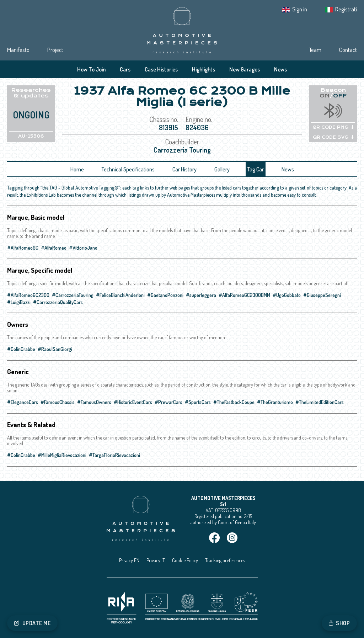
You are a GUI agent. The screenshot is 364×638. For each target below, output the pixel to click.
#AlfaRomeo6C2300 (28, 295)
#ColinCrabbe (21, 349)
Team (315, 50)
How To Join (91, 69)
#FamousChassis (58, 402)
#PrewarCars (168, 402)
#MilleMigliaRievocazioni (62, 455)
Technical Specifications (128, 169)
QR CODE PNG (333, 127)
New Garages (245, 69)
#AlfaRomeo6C (23, 248)
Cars (125, 69)
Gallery (222, 169)
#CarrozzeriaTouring (73, 295)
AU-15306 (31, 136)
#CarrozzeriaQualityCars (58, 302)
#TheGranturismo (275, 402)
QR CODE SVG (333, 137)
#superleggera (201, 295)
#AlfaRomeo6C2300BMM (244, 295)
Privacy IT (156, 560)
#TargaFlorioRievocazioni (114, 455)
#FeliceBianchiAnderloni (120, 295)
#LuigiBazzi (19, 302)
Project (55, 50)
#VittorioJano (83, 248)
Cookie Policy (185, 560)
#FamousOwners (94, 402)
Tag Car (256, 169)
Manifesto (18, 50)
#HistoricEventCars (133, 402)
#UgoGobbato (287, 295)
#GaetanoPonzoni (165, 295)
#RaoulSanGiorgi (55, 349)
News (280, 69)
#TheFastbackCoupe (234, 402)
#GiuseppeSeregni (322, 295)
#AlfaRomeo (54, 248)
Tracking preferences (225, 560)
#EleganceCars (23, 402)
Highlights (204, 69)
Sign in (300, 9)
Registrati (346, 9)
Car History (184, 169)
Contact (348, 50)
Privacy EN (129, 560)
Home (77, 169)
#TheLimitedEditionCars (320, 402)
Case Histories (161, 69)
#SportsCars (198, 402)
